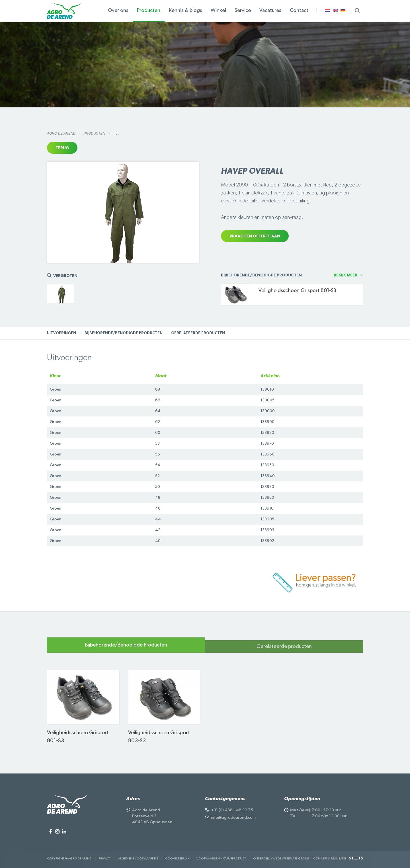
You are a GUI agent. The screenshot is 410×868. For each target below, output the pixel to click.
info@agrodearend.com (233, 817)
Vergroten (65, 276)
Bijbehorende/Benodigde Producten (124, 333)
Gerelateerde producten (198, 333)
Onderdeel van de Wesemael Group (281, 858)
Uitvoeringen (61, 333)
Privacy (105, 858)
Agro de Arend (61, 134)
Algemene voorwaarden (138, 858)
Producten (95, 134)
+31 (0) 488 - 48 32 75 (232, 810)
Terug (62, 148)
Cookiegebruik (177, 858)
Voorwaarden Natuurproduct (221, 858)
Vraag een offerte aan (255, 236)
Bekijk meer (346, 275)
